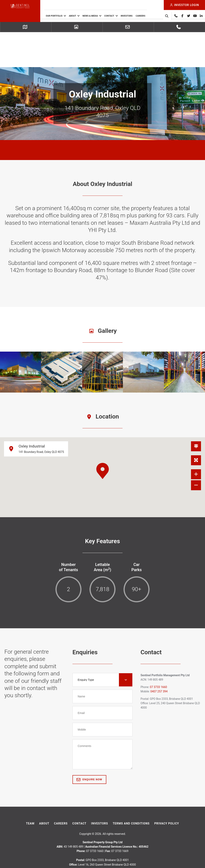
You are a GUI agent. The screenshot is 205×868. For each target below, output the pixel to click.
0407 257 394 (159, 657)
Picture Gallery (77, 27)
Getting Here (26, 27)
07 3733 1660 (180, 27)
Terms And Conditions (131, 788)
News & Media (100, 16)
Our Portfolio (64, 16)
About (82, 16)
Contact (119, 16)
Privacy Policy (167, 788)
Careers (150, 16)
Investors (136, 16)
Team (30, 788)
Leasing (129, 27)
